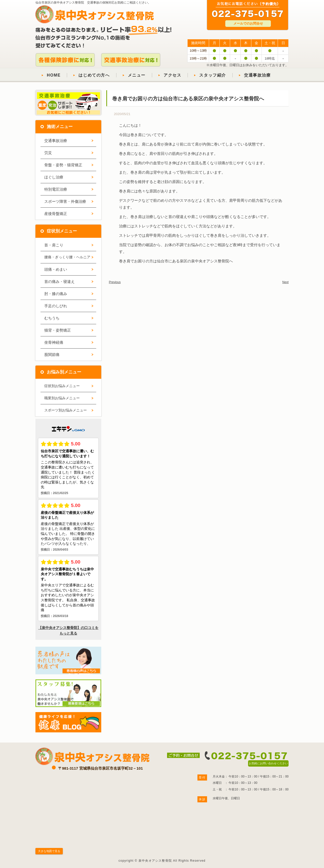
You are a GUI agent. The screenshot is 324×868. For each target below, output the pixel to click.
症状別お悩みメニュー (62, 386)
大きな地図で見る (49, 851)
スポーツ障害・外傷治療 (65, 201)
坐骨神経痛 (54, 342)
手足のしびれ (56, 306)
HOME (54, 75)
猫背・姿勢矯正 (58, 330)
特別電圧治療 (56, 189)
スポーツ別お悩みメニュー (66, 410)
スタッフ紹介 (213, 75)
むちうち (52, 318)
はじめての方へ (94, 75)
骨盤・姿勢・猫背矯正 (63, 165)
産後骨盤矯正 (56, 214)
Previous (115, 282)
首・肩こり (54, 245)
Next (285, 282)
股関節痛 (52, 355)
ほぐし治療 (54, 177)
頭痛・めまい (56, 269)
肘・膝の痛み (56, 294)
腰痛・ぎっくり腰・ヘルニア (67, 257)
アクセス (172, 75)
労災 (48, 153)
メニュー (137, 75)
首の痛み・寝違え (59, 282)
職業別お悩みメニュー (62, 398)
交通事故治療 (257, 75)
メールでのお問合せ (248, 23)
